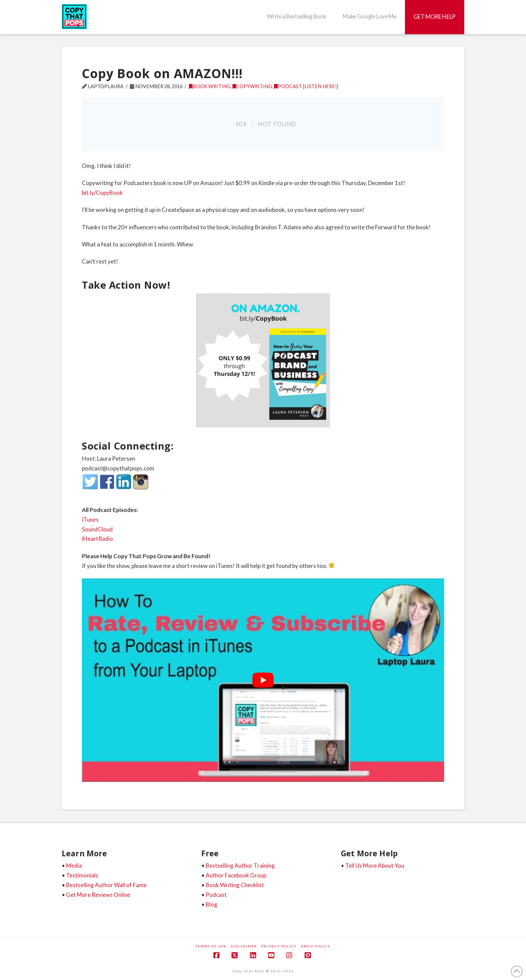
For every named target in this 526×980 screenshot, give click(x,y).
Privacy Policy (279, 946)
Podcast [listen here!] (306, 86)
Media (74, 866)
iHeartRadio (97, 539)
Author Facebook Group (236, 875)
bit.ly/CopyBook (102, 193)
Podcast (216, 895)
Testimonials (82, 875)
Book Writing (210, 86)
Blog (212, 904)
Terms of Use (211, 946)
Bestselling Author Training (240, 866)
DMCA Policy (316, 946)
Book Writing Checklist (235, 885)
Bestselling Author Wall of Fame (106, 885)
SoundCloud (97, 529)
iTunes (90, 520)
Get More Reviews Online (98, 895)
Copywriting (252, 86)
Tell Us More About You (375, 866)
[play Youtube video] (263, 680)
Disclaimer (244, 946)
